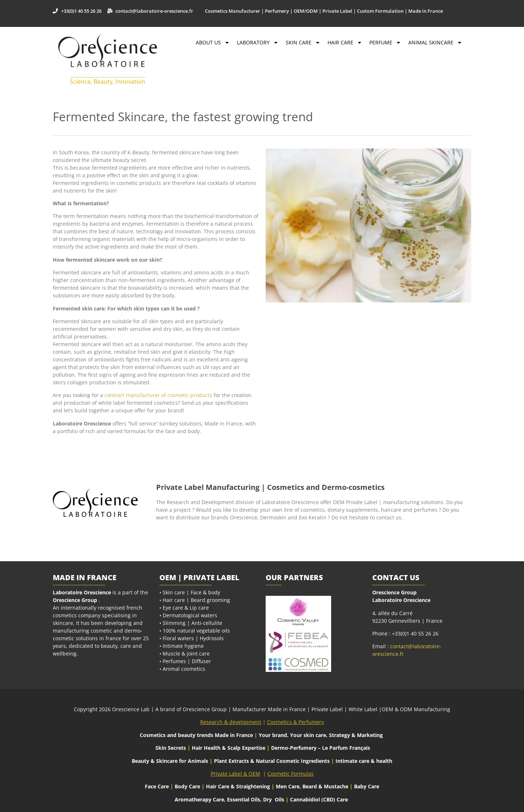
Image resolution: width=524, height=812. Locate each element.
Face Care (158, 786)
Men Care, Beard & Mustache (312, 786)
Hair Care (345, 43)
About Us (213, 43)
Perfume (385, 43)
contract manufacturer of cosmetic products (158, 395)
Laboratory (258, 43)
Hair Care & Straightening (239, 786)
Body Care (187, 786)
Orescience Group (75, 600)
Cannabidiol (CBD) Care (319, 799)
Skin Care (303, 43)
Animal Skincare (435, 43)
